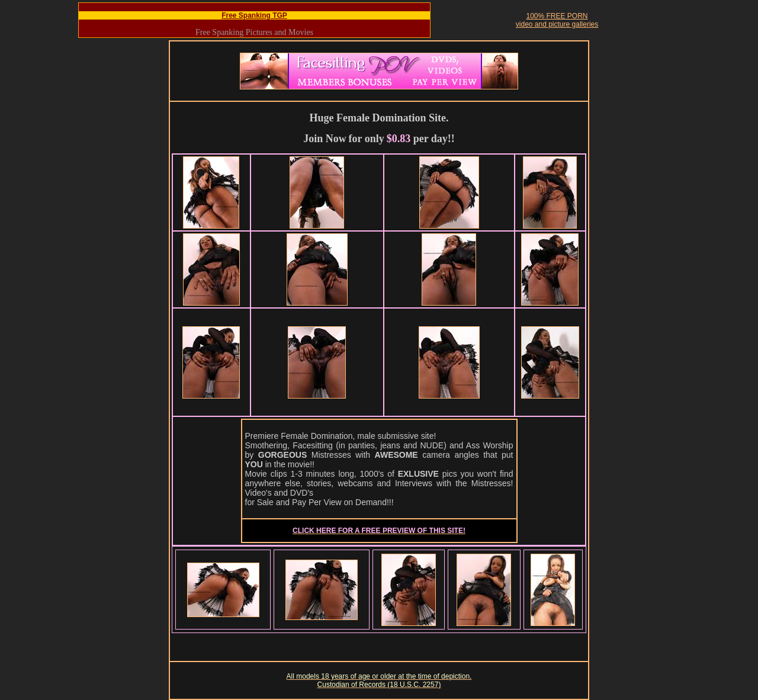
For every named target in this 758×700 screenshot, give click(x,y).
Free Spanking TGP (254, 15)
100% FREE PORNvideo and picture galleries (557, 20)
